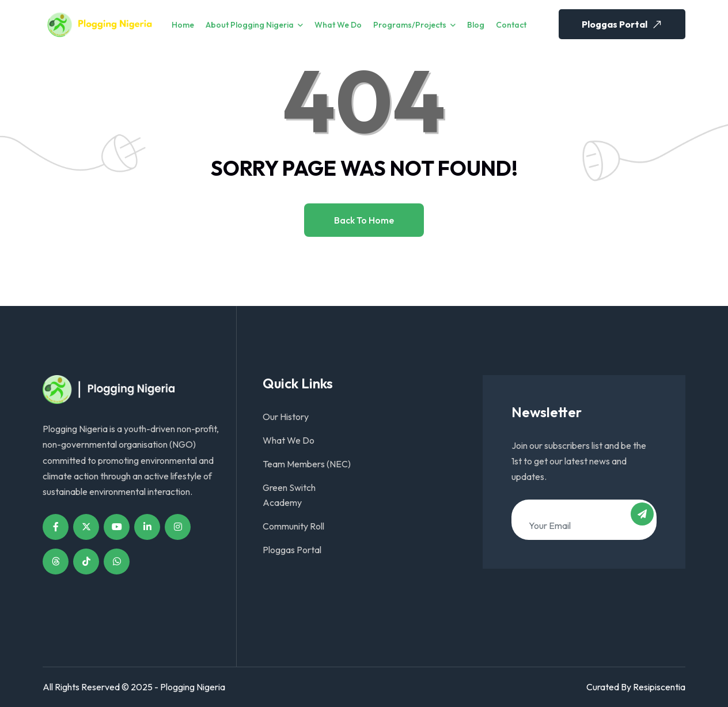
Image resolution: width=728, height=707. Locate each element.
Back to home (364, 220)
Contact (511, 25)
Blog (476, 25)
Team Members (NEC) (307, 464)
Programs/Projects (410, 25)
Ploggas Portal (623, 24)
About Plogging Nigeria (250, 25)
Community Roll (293, 526)
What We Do (338, 25)
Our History (286, 417)
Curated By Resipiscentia (636, 687)
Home (183, 25)
